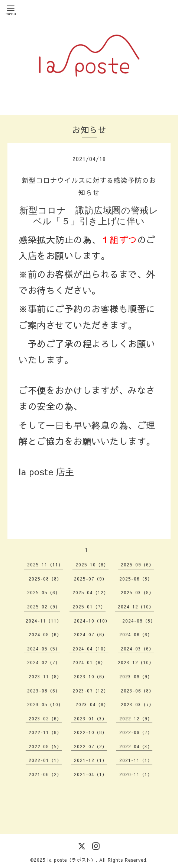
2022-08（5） (45, 746)
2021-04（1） (90, 774)
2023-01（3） (90, 718)
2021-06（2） (45, 774)
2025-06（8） (136, 579)
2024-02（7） (44, 662)
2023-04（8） (92, 704)
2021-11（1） (136, 760)
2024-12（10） (136, 607)
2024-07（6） (90, 634)
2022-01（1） (45, 760)
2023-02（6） (45, 718)
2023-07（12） (90, 691)
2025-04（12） (90, 592)
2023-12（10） (136, 662)
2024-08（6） (45, 634)
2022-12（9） (136, 718)
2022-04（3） (136, 746)
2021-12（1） (90, 760)
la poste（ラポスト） (72, 860)
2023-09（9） (136, 676)
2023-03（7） (137, 704)
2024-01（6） (89, 662)
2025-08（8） (45, 579)
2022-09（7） (136, 732)
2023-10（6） (90, 676)
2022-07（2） (90, 746)
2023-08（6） (44, 691)
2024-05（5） (44, 649)
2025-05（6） (44, 592)
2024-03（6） (137, 649)
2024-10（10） (92, 621)
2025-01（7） (89, 607)
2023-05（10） (45, 704)
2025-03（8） (137, 592)
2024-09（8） (139, 621)
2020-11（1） (136, 774)
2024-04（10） (90, 649)
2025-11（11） (45, 565)
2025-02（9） (44, 607)
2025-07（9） (90, 579)
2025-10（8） (92, 565)
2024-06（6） (136, 634)
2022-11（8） (45, 732)
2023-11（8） (45, 676)
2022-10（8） (90, 732)
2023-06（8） (137, 691)
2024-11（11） (44, 621)
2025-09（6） (137, 565)
